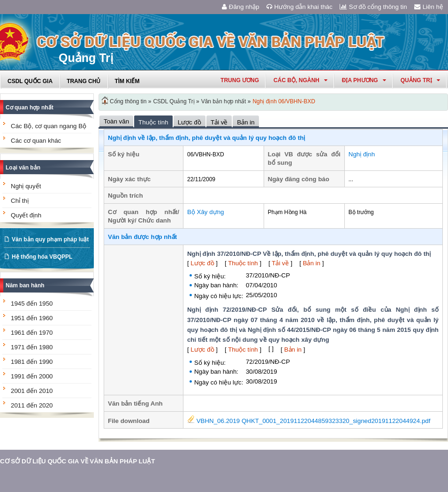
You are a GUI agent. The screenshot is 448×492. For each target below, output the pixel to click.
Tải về (280, 263)
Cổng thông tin (128, 101)
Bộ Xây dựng (206, 212)
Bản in (312, 263)
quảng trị (420, 80)
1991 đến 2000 (32, 376)
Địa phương (364, 80)
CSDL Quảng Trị (174, 101)
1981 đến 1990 (32, 362)
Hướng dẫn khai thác (300, 7)
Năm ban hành (25, 285)
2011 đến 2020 (32, 405)
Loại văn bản (23, 168)
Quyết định (26, 215)
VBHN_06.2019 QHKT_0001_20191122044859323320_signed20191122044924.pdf (309, 421)
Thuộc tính (243, 263)
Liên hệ (429, 7)
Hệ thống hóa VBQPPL (42, 257)
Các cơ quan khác (36, 141)
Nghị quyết (26, 186)
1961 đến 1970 (32, 333)
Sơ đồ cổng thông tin (373, 7)
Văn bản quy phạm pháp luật (50, 239)
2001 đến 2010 (32, 391)
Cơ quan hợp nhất (30, 108)
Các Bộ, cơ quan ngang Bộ (49, 126)
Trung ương (240, 80)
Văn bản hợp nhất (224, 101)
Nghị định (362, 154)
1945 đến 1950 (32, 304)
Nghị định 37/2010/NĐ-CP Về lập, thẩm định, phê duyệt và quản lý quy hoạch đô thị (309, 254)
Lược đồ (202, 263)
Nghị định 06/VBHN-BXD (284, 101)
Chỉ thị (20, 201)
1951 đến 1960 (32, 318)
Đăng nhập (241, 7)
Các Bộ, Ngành (300, 80)
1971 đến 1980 (32, 347)
